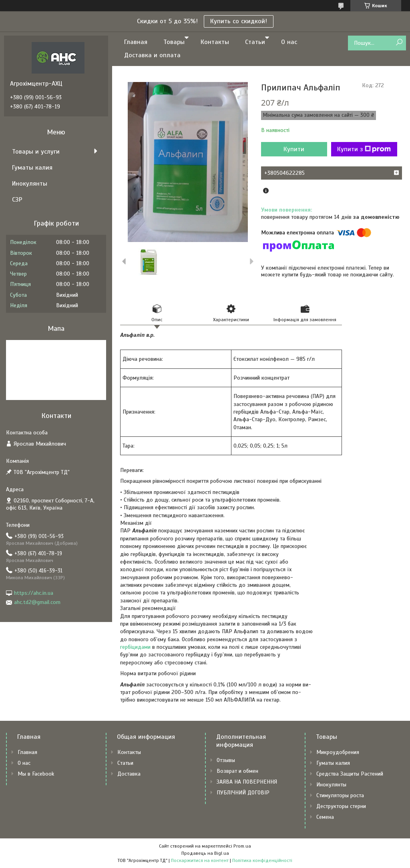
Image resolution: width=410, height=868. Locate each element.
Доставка (129, 774)
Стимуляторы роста (340, 795)
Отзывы (226, 760)
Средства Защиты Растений (350, 774)
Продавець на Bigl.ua (205, 853)
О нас (289, 42)
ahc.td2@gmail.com (37, 602)
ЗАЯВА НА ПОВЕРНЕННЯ (247, 782)
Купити (294, 149)
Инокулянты (30, 184)
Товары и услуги (36, 152)
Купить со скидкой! (239, 21)
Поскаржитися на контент (200, 860)
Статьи (255, 42)
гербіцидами (135, 647)
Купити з (364, 149)
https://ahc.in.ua (34, 593)
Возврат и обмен (237, 771)
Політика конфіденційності (262, 860)
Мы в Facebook (36, 774)
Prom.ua (242, 846)
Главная (136, 42)
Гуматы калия (32, 168)
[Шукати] (399, 43)
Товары (174, 42)
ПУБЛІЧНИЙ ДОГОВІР (243, 793)
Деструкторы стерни (341, 806)
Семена (325, 817)
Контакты (215, 42)
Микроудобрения (338, 752)
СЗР (17, 200)
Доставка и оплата (152, 55)
